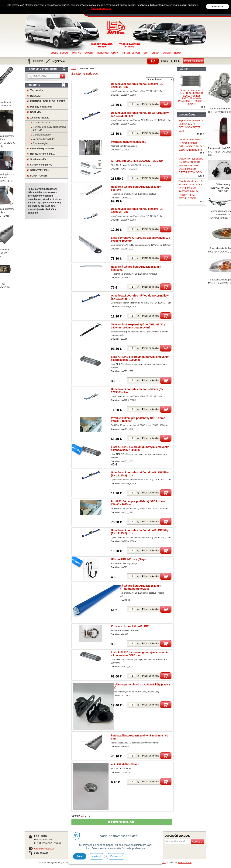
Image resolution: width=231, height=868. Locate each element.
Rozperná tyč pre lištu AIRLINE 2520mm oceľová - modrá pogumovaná (136, 587)
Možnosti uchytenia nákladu (129, 142)
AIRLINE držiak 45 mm (125, 764)
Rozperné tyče (40, 143)
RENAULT (36, 96)
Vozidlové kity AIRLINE (44, 139)
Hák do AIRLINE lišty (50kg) (128, 559)
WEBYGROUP (185, 863)
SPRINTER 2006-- (40, 170)
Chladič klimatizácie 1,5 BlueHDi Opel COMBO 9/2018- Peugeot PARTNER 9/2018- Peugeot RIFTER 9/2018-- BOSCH (191, 97)
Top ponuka (37, 90)
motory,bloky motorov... (43, 148)
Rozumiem (218, 6)
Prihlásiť (38, 61)
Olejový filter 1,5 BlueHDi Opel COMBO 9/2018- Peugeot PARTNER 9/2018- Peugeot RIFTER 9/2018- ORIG (191, 166)
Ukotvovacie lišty (41, 123)
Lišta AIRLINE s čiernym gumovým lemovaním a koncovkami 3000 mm (140, 654)
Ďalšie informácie (101, 8)
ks (138, 104)
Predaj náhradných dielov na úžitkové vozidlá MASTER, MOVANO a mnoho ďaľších (116, 27)
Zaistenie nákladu (40, 118)
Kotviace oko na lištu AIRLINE (130, 626)
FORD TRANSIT (39, 176)
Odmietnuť (116, 856)
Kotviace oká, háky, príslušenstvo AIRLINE (50, 129)
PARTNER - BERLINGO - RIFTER (48, 101)
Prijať (80, 856)
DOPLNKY (36, 112)
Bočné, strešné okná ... (43, 154)
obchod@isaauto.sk (44, 849)
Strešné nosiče (38, 159)
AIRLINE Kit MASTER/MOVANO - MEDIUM (137, 161)
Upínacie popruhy (42, 135)
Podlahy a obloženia (41, 107)
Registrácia (58, 61)
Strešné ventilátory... (41, 165)
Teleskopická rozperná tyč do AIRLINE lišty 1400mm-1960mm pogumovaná (138, 326)
